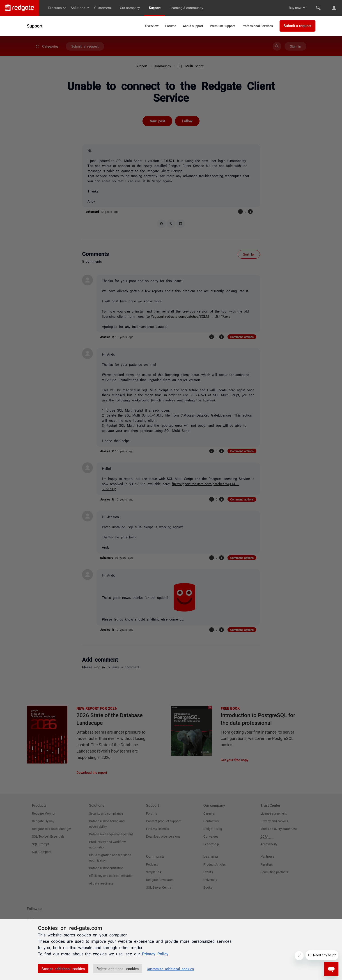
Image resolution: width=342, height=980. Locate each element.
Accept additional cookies (63, 968)
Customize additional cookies (170, 969)
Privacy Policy (155, 954)
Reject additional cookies (118, 968)
